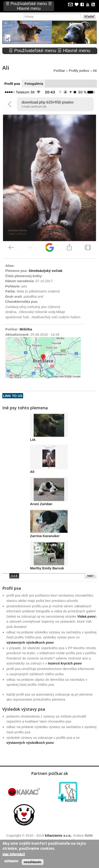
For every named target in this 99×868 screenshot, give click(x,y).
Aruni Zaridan (41, 504)
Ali (32, 472)
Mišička (26, 329)
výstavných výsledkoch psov (30, 642)
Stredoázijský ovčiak (46, 271)
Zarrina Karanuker (45, 536)
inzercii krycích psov (65, 663)
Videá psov (86, 616)
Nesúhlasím (33, 862)
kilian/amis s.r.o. (58, 835)
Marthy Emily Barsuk (47, 568)
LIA (33, 440)
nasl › (91, 576)
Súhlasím (11, 861)
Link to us (13, 396)
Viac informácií (14, 854)
